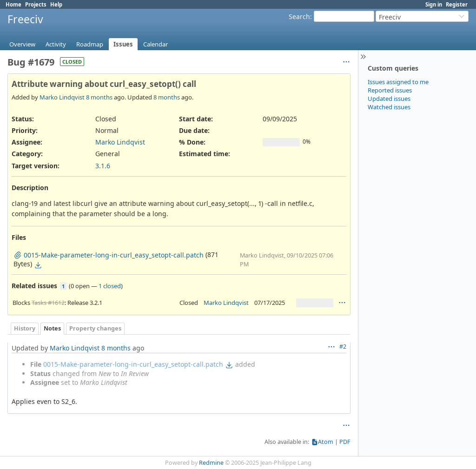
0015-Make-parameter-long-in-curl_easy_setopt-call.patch (133, 364)
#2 (343, 347)
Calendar (155, 44)
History (25, 328)
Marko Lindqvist (62, 97)
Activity (56, 44)
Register (457, 4)
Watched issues (389, 107)
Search (299, 17)
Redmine (211, 463)
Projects (36, 4)
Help (56, 4)
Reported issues (390, 90)
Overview (22, 44)
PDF (345, 442)
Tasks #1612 (48, 303)
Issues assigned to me (398, 82)
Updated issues (389, 99)
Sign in (434, 4)
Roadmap (90, 44)
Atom (326, 442)
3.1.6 (103, 166)
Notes (52, 328)
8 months (99, 97)
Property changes (95, 328)
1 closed (110, 286)
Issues (123, 44)
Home (13, 4)
